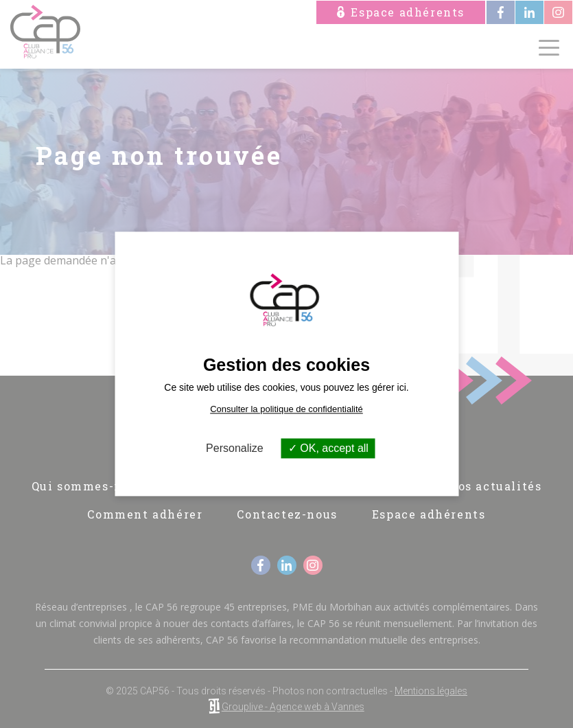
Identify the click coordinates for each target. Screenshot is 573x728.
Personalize (235, 448)
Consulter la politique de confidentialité (286, 409)
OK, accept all (328, 448)
